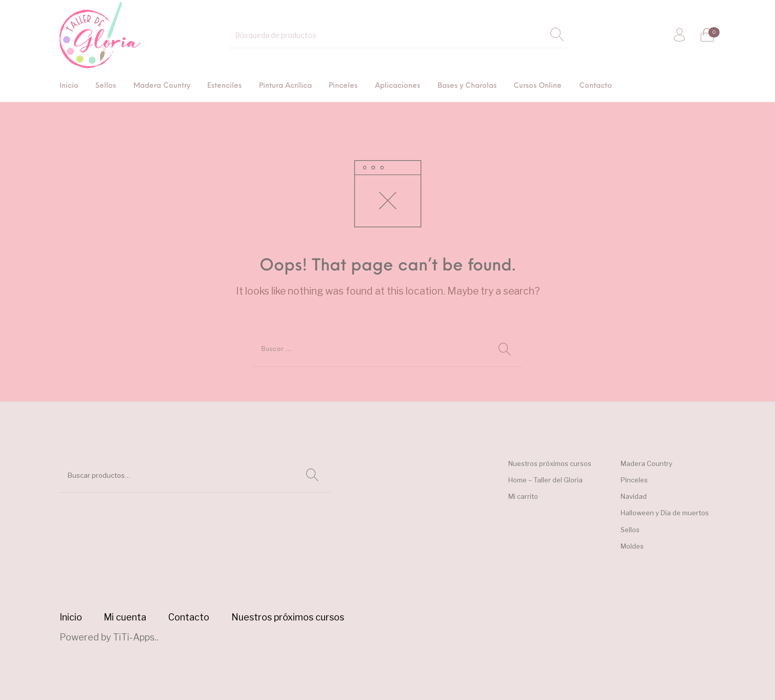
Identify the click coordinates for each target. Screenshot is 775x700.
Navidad (634, 496)
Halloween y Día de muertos (665, 513)
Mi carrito (523, 496)
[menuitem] (69, 86)
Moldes (632, 546)
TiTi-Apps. (135, 637)
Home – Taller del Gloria (545, 480)
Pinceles (634, 480)
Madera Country (647, 463)
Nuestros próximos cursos (550, 463)
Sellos (630, 530)
